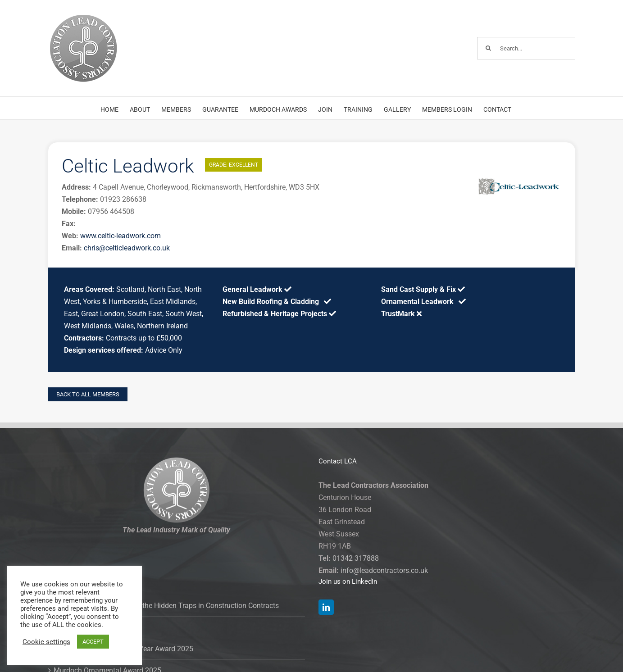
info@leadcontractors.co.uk (384, 570)
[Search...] (526, 48)
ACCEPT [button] (93, 642)
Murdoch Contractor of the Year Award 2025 (123, 649)
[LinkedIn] (326, 607)
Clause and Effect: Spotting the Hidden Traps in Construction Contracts (166, 606)
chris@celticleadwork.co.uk (127, 248)
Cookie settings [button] (46, 642)
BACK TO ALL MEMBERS (88, 394)
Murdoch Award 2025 (88, 627)
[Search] (488, 48)
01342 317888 (356, 558)
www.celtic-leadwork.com (121, 236)
